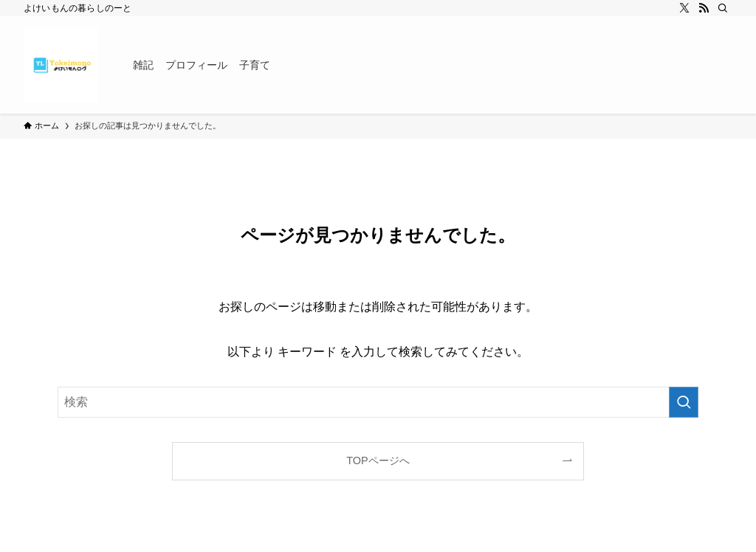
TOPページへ (378, 460)
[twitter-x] (684, 8)
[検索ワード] (378, 402)
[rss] (704, 8)
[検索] (723, 8)
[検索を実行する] (684, 402)
